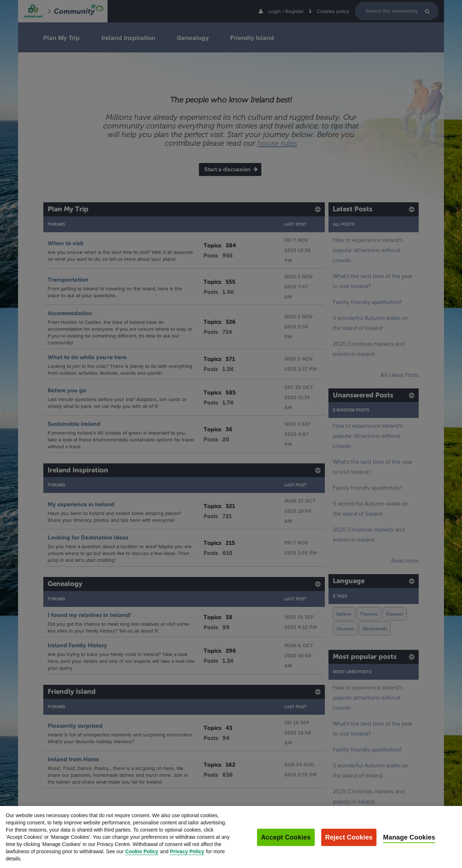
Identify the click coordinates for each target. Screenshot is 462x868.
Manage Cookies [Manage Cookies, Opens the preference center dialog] (409, 844)
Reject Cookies (349, 844)
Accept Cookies (286, 844)
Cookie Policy (142, 858)
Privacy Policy (187, 858)
